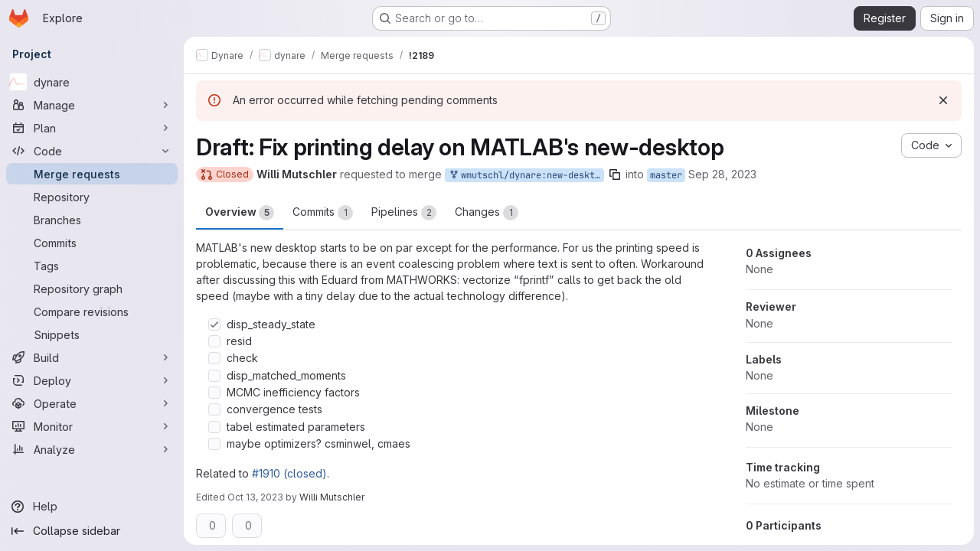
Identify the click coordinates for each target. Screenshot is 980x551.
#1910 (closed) (289, 473)
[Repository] (92, 197)
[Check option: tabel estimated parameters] (214, 427)
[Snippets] (92, 334)
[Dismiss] (943, 100)
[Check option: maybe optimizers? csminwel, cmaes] (214, 444)
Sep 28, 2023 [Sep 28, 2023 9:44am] (722, 174)
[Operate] (92, 403)
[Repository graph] (92, 289)
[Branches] (92, 220)
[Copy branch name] (615, 174)
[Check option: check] (214, 358)
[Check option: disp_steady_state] (214, 324)
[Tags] (92, 266)
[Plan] (92, 128)
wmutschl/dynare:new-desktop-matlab (526, 176)
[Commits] (92, 243)
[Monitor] (92, 426)
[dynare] (92, 82)
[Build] (92, 357)
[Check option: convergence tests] (214, 409)
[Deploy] (92, 380)
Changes (487, 213)
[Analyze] (92, 449)
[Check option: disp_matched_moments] (214, 376)
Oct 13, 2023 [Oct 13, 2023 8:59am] (255, 497)
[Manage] (92, 105)
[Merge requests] (92, 174)
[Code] (92, 151)
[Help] (92, 507)
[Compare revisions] (92, 311)
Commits (323, 213)
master (666, 175)
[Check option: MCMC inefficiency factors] (214, 393)
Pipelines (404, 213)
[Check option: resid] (214, 341)
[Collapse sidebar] (92, 531)
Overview (240, 213)
